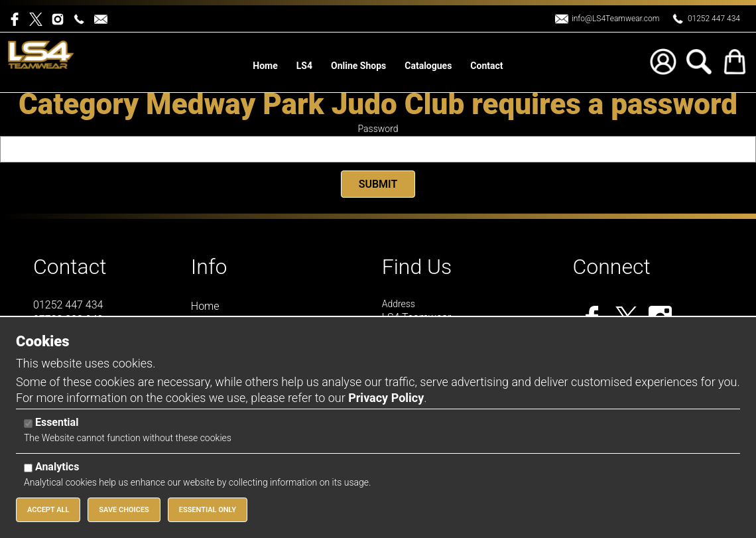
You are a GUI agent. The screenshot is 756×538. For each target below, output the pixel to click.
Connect (611, 267)
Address (399, 304)
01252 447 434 (714, 19)
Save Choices (124, 510)
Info (209, 267)
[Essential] (28, 424)
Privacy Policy (386, 398)
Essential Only (208, 510)
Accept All (48, 510)
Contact (70, 267)
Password (378, 129)
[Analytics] (28, 468)
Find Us (417, 267)
